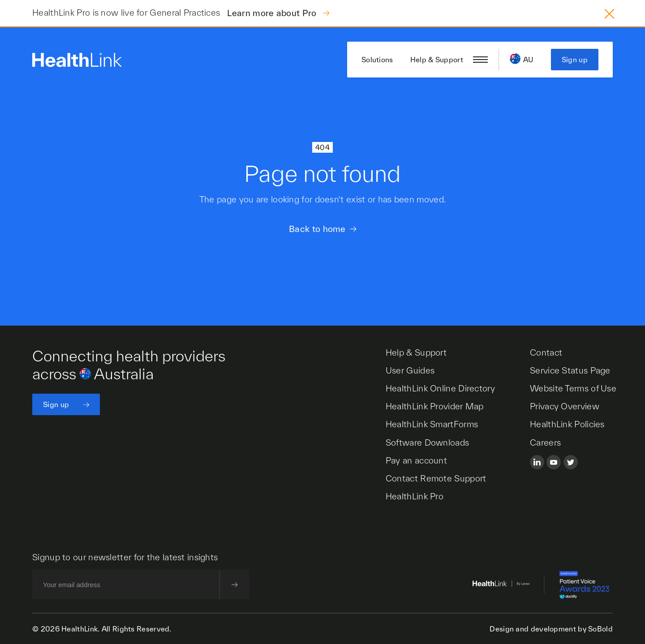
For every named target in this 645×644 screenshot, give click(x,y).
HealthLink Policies (567, 424)
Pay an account (416, 460)
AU (529, 60)
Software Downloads (427, 442)
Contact (546, 352)
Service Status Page (570, 370)
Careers (545, 442)
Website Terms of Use (573, 388)
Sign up (575, 60)
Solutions (377, 60)
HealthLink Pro (415, 496)
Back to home (317, 229)
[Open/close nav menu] (480, 60)
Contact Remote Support (436, 478)
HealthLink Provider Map (435, 406)
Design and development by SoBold (551, 629)
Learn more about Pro (273, 13)
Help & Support (437, 60)
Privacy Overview (565, 406)
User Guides (410, 370)
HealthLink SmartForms (432, 424)
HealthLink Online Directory (440, 388)
